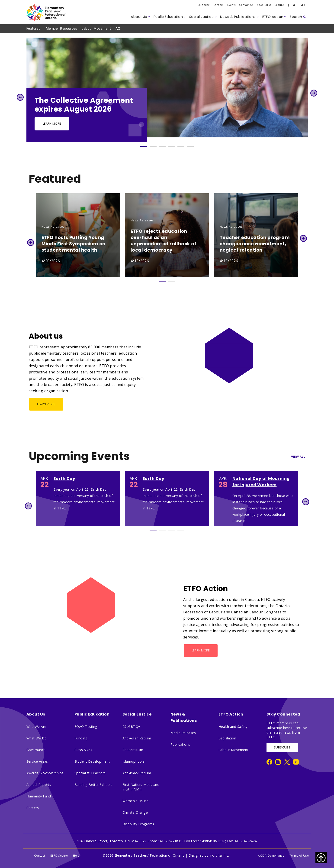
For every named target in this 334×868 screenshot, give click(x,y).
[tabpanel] (167, 90)
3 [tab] (162, 146)
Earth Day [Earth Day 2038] (153, 478)
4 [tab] (172, 146)
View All (298, 457)
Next (314, 93)
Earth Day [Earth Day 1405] (64, 478)
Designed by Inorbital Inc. (209, 855)
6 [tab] (190, 146)
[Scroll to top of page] (321, 858)
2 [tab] (153, 146)
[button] (140, 17)
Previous (20, 97)
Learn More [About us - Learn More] (46, 404)
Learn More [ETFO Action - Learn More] (201, 650)
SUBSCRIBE (282, 747)
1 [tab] (144, 146)
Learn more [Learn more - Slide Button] (52, 124)
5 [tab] (181, 146)
